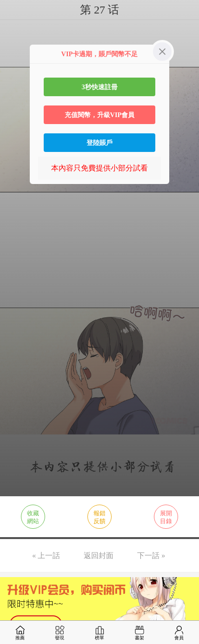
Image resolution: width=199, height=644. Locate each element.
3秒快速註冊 (99, 87)
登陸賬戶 (99, 143)
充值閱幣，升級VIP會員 (100, 115)
